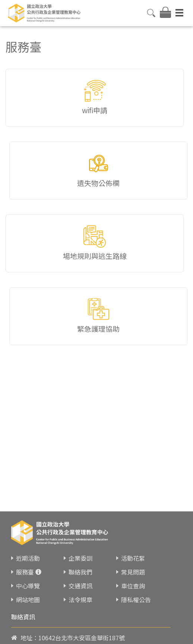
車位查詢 (133, 586)
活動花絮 (133, 558)
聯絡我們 (80, 572)
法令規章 (80, 600)
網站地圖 (28, 600)
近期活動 (28, 558)
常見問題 (133, 572)
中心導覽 (28, 586)
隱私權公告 (136, 600)
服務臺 (25, 572)
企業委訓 (80, 558)
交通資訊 (80, 586)
